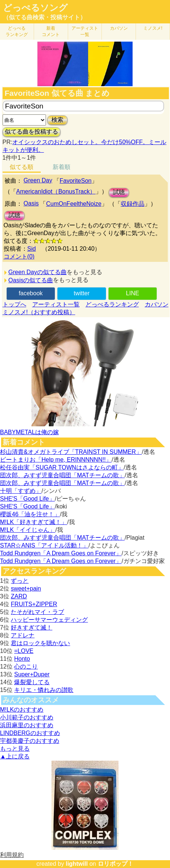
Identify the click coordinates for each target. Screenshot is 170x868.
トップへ (14, 304)
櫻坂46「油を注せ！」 (30, 514)
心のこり (26, 667)
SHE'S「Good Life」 (27, 499)
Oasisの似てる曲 (31, 280)
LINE (133, 293)
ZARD (19, 596)
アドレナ (23, 635)
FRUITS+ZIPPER (34, 604)
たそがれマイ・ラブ (37, 612)
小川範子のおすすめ (27, 717)
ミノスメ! (153, 28)
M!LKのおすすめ (22, 710)
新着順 (61, 167)
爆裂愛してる (32, 682)
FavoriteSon (76, 181)
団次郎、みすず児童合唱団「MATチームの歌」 (62, 475)
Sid (32, 249)
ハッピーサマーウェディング (49, 620)
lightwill (77, 864)
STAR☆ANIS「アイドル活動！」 (44, 545)
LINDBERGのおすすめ (30, 733)
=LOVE (24, 651)
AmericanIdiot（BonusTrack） (56, 191)
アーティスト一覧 (56, 304)
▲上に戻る (15, 756)
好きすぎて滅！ (31, 628)
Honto (22, 659)
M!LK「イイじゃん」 (28, 530)
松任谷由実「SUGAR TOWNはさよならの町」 (62, 467)
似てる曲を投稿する (31, 132)
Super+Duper (32, 674)
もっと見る (15, 749)
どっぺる (17, 31)
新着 (51, 31)
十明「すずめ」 (21, 491)
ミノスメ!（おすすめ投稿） (39, 312)
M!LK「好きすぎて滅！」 (34, 522)
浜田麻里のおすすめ (27, 725)
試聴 (119, 192)
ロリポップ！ (116, 864)
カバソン (119, 28)
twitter (82, 293)
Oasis (31, 203)
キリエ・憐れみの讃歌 (44, 690)
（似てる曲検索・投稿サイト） (44, 17)
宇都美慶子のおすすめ (30, 741)
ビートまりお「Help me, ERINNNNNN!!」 (56, 460)
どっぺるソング (35, 8)
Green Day (38, 180)
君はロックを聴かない (40, 643)
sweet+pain (26, 589)
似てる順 (21, 167)
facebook (31, 293)
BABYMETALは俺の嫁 (29, 432)
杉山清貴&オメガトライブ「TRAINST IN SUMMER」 (71, 452)
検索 (57, 120)
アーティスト (85, 31)
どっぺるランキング (112, 304)
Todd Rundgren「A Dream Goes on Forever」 (61, 553)
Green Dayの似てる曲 (38, 272)
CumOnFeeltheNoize (74, 204)
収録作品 (133, 204)
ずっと (20, 581)
